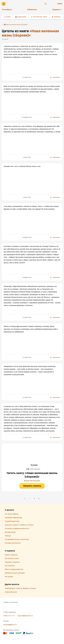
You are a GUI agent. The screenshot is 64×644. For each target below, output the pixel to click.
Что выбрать (7, 10)
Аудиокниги (22, 17)
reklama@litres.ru (10, 625)
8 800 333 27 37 (9, 616)
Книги (8, 17)
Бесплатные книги (40, 17)
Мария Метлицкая (32, 481)
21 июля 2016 (27, 437)
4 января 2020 (27, 237)
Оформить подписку (32, 486)
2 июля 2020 (27, 157)
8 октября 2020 (27, 117)
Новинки (57, 17)
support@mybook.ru (25, 616)
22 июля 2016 (27, 317)
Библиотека (32, 10)
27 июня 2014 (27, 77)
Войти (60, 4)
